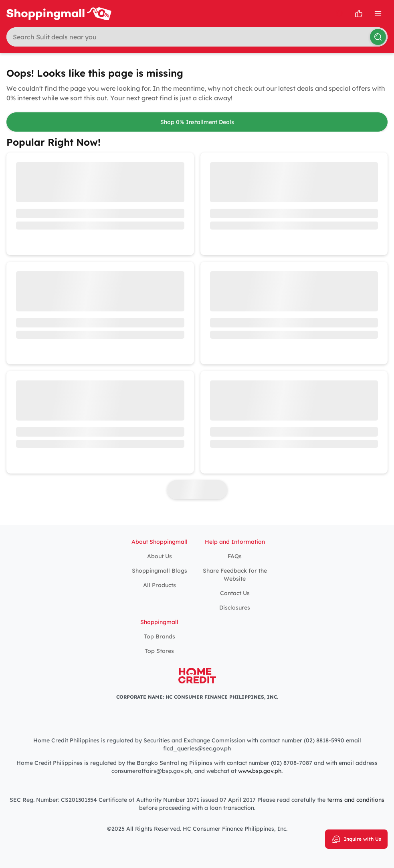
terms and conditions (356, 800)
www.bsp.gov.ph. (260, 771)
